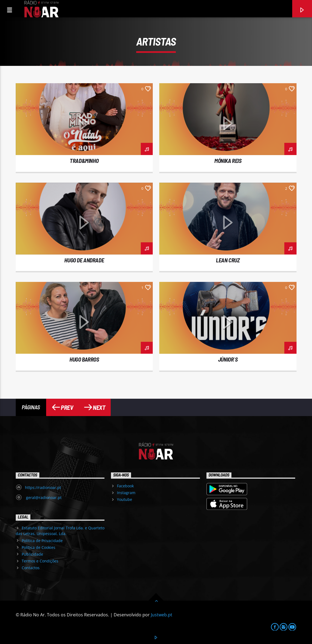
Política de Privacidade (42, 541)
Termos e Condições (40, 561)
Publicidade (32, 554)
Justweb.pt (162, 615)
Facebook (125, 486)
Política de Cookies (39, 547)
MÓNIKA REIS (228, 161)
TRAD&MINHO (84, 161)
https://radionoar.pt (43, 487)
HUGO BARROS (84, 359)
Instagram (126, 493)
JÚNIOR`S (228, 359)
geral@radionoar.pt (43, 498)
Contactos (31, 568)
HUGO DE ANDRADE (84, 260)
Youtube (125, 499)
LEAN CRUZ (228, 260)
